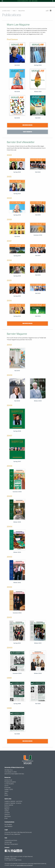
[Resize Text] (47, 11)
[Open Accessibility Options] (2, 1)
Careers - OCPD (9, 790)
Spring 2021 (17, 194)
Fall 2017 (38, 256)
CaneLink (7, 815)
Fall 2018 (17, 237)
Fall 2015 (38, 293)
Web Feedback (9, 826)
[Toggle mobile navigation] (3, 4)
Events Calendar (9, 805)
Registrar (7, 809)
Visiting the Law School (11, 840)
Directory (7, 807)
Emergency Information (10, 858)
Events (6, 795)
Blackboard (8, 817)
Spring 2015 (17, 296)
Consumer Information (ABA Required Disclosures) (18, 832)
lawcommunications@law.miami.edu (14, 774)
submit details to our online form (25, 865)
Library (6, 791)
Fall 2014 (38, 316)
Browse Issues (27, 125)
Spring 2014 (17, 316)
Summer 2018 (38, 235)
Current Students (9, 784)
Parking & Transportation (11, 844)
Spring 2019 (17, 215)
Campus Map (8, 842)
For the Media (8, 825)
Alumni (6, 786)
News (6, 793)
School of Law (8, 780)
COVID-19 (7, 813)
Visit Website (27, 132)
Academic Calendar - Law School (13, 801)
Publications (21, 11)
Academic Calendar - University (13, 803)
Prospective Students (10, 782)
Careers (7, 811)
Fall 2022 (38, 172)
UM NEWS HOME (6, 11)
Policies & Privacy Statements (12, 834)
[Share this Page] (49, 12)
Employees (8, 788)
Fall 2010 (17, 371)
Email (6, 818)
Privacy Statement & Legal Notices (13, 860)
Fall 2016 (38, 275)
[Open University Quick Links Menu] (53, 1)
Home (14, 11)
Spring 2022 (17, 172)
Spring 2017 (17, 256)
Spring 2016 (17, 276)
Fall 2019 (38, 215)
